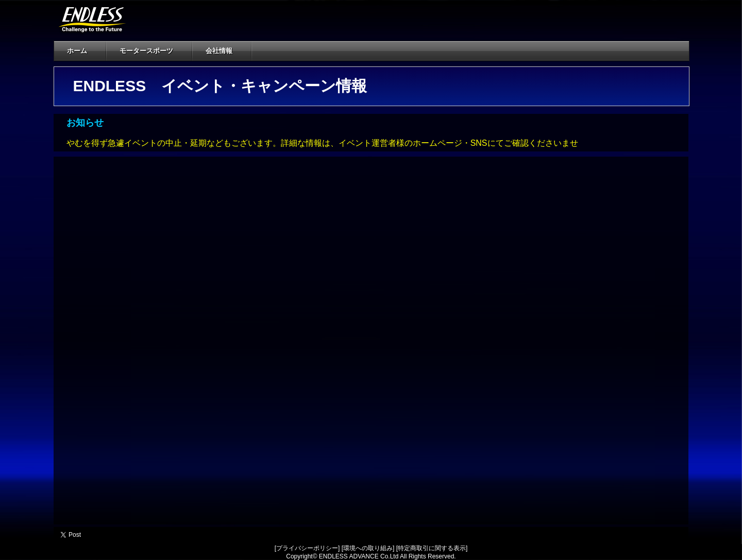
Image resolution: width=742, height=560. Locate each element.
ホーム (77, 51)
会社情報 (225, 51)
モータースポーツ (152, 51)
